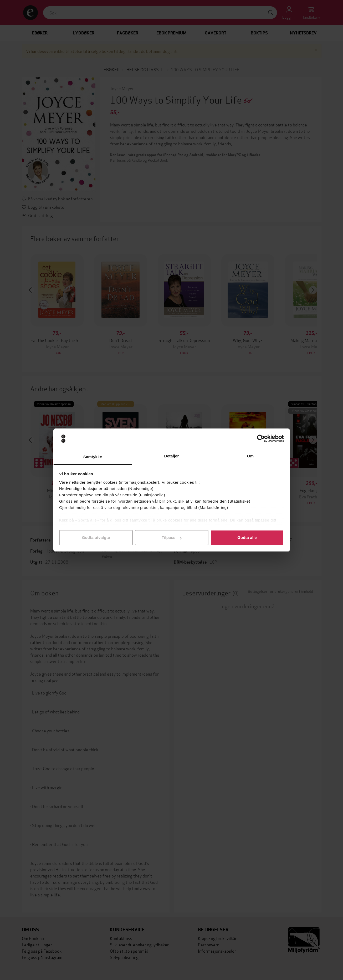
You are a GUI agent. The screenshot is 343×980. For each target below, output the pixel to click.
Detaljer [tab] (172, 456)
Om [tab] (250, 456)
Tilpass (172, 537)
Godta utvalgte (96, 537)
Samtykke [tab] (93, 457)
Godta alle (247, 537)
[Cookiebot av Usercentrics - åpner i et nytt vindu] (261, 439)
